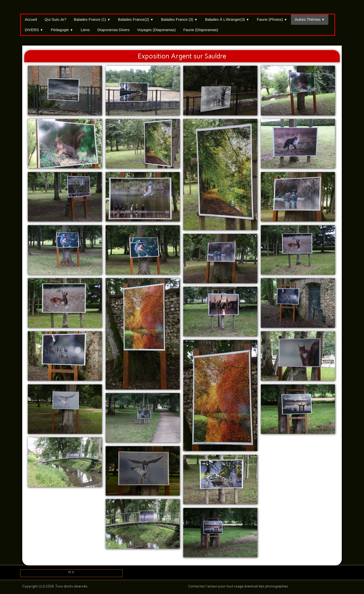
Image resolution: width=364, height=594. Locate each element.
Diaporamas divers (113, 30)
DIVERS (34, 30)
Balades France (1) (92, 19)
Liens (85, 30)
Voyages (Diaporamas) (157, 30)
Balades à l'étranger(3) (227, 19)
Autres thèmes (310, 19)
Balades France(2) (136, 19)
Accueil (31, 19)
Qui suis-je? (55, 19)
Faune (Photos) (272, 19)
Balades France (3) (179, 19)
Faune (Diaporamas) (201, 30)
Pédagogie (62, 30)
